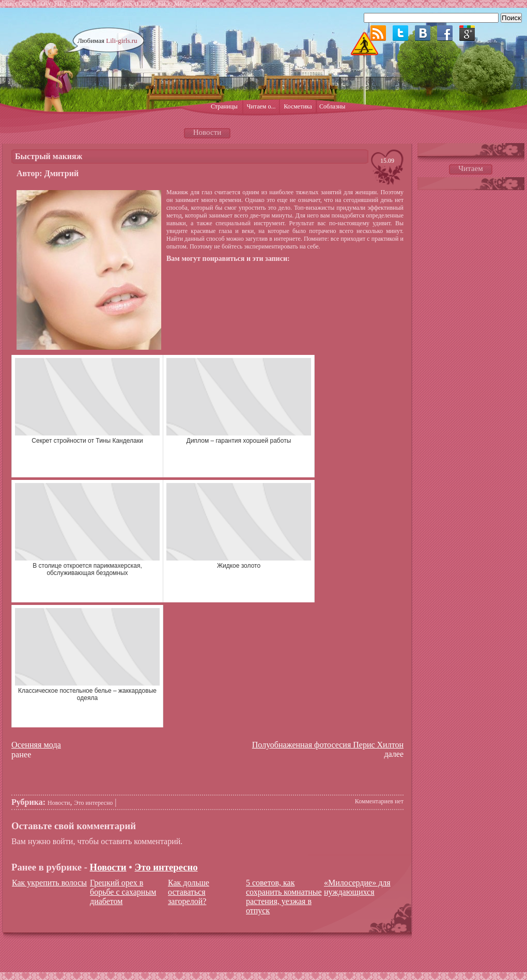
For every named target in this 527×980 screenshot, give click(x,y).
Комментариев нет (379, 801)
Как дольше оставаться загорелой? (189, 892)
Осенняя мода (36, 745)
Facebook (445, 33)
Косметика (298, 106)
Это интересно (94, 803)
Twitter (400, 33)
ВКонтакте (423, 33)
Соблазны (332, 106)
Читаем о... (261, 106)
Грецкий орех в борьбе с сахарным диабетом (123, 892)
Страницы (224, 106)
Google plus (467, 33)
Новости (59, 803)
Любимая (107, 41)
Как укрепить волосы (49, 883)
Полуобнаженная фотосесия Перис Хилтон (328, 745)
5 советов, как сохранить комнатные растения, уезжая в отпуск (284, 897)
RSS (378, 33)
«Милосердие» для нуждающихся (357, 887)
